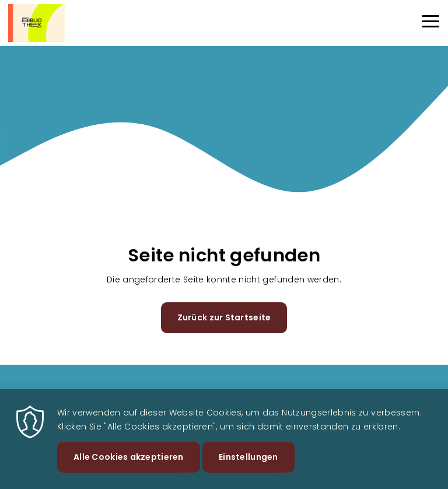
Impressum (418, 395)
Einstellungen (249, 464)
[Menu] (430, 23)
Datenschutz (361, 395)
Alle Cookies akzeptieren (129, 464)
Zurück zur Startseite (224, 317)
